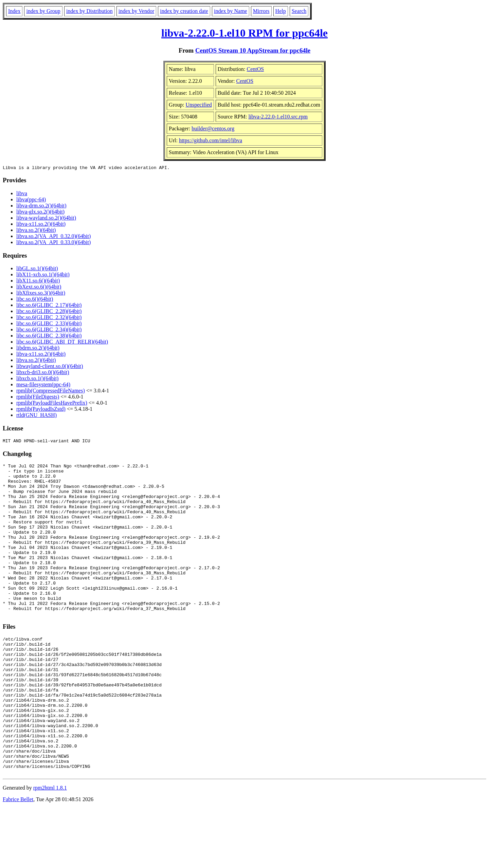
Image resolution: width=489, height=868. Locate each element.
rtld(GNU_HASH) (37, 416)
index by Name (231, 11)
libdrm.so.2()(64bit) (38, 349)
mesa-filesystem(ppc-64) (43, 385)
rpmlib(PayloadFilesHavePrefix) (52, 404)
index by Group (43, 11)
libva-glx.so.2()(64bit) (40, 213)
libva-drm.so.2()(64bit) (41, 207)
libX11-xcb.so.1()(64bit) (43, 275)
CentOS (256, 69)
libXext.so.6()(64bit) (39, 288)
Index (14, 11)
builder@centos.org (213, 128)
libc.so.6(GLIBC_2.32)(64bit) (49, 318)
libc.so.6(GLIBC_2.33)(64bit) (49, 324)
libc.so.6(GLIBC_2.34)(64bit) (49, 330)
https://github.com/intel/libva (211, 140)
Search (299, 11)
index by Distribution (89, 11)
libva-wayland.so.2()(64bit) (46, 219)
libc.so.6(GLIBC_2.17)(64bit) (49, 306)
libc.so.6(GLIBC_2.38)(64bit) (49, 337)
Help (281, 11)
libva (22, 194)
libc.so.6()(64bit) (35, 300)
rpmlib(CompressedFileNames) (51, 392)
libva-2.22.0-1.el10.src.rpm (278, 117)
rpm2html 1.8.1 (50, 848)
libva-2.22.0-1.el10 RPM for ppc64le (244, 33)
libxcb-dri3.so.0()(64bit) (43, 373)
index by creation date (184, 11)
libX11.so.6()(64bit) (38, 282)
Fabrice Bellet (18, 859)
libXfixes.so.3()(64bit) (41, 294)
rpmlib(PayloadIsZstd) (41, 410)
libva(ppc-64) (31, 200)
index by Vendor (136, 11)
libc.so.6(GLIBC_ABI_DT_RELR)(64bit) (62, 343)
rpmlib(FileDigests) (38, 398)
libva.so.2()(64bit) (36, 231)
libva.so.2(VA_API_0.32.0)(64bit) (53, 237)
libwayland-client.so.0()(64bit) (50, 367)
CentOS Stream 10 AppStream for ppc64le (253, 50)
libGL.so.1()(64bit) (37, 269)
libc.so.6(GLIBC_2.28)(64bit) (49, 312)
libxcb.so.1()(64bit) (37, 379)
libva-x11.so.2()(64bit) (41, 225)
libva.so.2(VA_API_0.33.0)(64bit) (53, 243)
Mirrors (261, 11)
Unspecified (198, 105)
